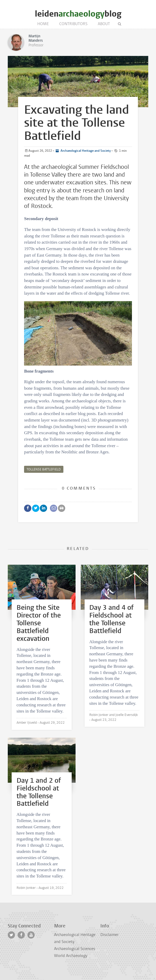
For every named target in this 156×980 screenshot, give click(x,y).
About (104, 24)
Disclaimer (109, 935)
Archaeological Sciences (75, 949)
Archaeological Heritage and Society (85, 151)
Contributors (73, 24)
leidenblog (78, 14)
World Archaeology (71, 956)
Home (43, 24)
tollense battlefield (44, 469)
